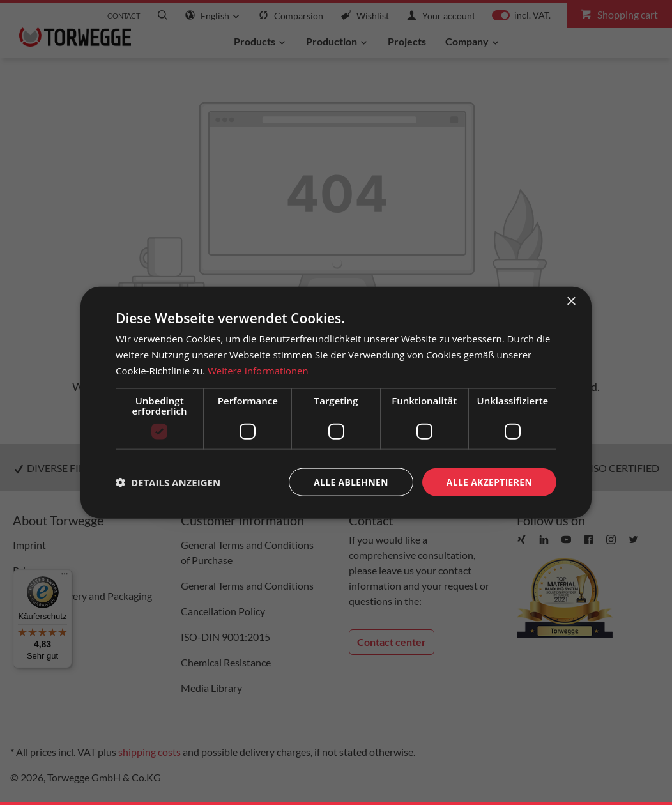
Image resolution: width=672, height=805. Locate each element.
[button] (168, 482)
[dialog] (336, 402)
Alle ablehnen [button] (349, 481)
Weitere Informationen (258, 370)
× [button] (571, 301)
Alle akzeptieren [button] (489, 481)
